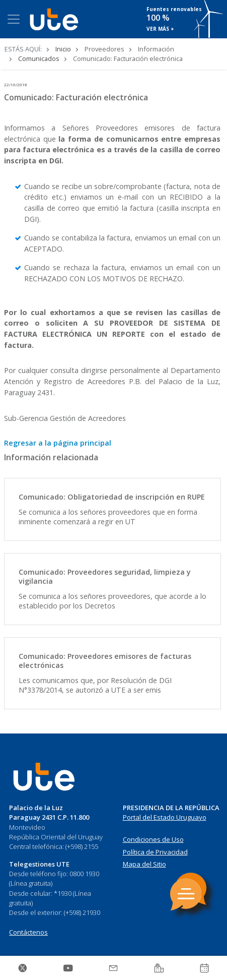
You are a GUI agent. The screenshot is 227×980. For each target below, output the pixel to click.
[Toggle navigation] (14, 19)
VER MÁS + (160, 29)
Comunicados (39, 58)
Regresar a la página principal (58, 443)
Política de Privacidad (155, 852)
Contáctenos (28, 932)
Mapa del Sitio (144, 864)
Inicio (63, 49)
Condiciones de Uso (153, 839)
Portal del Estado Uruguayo (165, 817)
